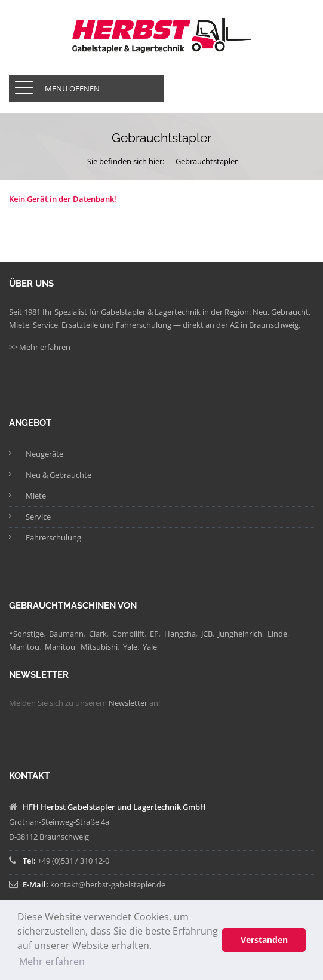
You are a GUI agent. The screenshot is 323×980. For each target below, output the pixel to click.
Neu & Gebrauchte (59, 475)
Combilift (128, 634)
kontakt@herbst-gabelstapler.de (108, 884)
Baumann (66, 634)
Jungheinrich (240, 634)
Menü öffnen (72, 88)
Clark (98, 634)
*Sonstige (26, 634)
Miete (36, 496)
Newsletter (128, 703)
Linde (277, 634)
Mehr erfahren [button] (52, 961)
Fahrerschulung (53, 537)
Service (38, 517)
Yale (130, 647)
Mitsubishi (99, 647)
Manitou (24, 647)
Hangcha (180, 634)
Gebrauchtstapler (207, 161)
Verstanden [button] (264, 940)
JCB (207, 634)
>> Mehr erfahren (40, 347)
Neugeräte (44, 454)
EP (154, 634)
